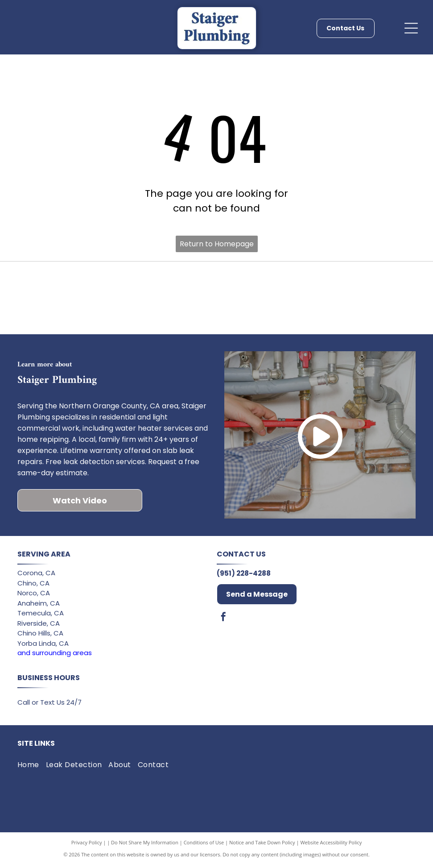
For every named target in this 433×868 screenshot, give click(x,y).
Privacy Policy (87, 845)
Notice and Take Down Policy (262, 845)
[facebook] (223, 621)
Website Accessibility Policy (331, 845)
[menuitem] (32, 768)
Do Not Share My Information (145, 845)
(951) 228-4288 (244, 576)
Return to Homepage (217, 244)
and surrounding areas (55, 656)
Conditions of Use (204, 845)
